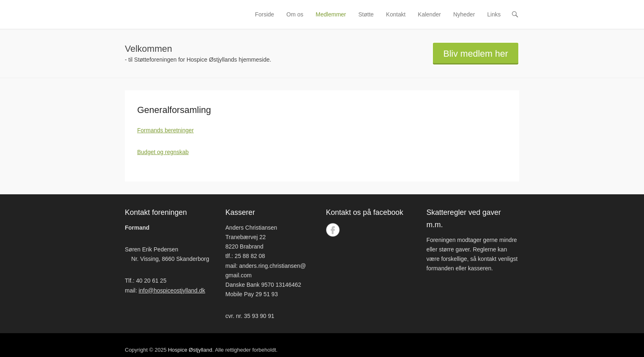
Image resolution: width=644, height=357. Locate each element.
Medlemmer (331, 14)
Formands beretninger (166, 130)
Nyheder (464, 14)
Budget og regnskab (163, 152)
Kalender (429, 14)
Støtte (366, 14)
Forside (265, 14)
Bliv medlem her (476, 54)
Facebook (333, 230)
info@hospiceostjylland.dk (172, 290)
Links (494, 14)
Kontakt (396, 14)
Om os (295, 14)
